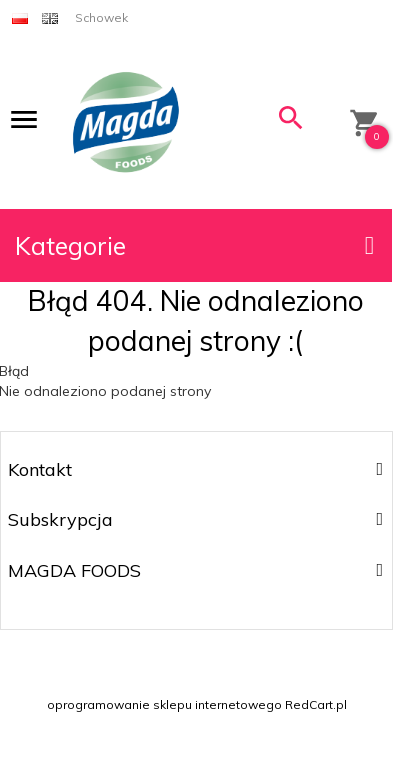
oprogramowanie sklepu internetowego (164, 704)
